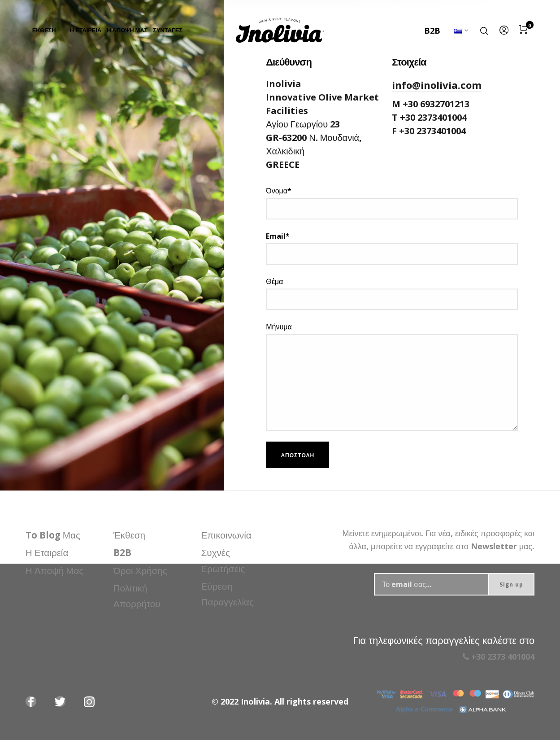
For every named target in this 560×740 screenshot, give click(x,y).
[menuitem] (51, 31)
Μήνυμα (392, 376)
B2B (432, 31)
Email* (392, 248)
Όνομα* (392, 203)
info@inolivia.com (437, 85)
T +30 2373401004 (429, 117)
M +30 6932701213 (431, 104)
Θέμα (392, 293)
